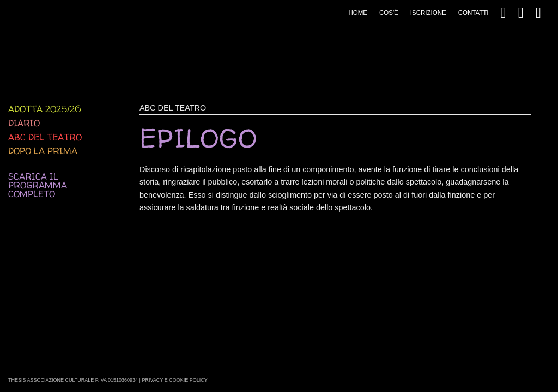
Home (358, 13)
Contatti (474, 13)
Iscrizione (428, 13)
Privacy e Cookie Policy (174, 380)
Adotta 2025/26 (44, 109)
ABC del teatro (45, 137)
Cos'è (389, 13)
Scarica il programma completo (38, 185)
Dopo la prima (43, 151)
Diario (24, 123)
